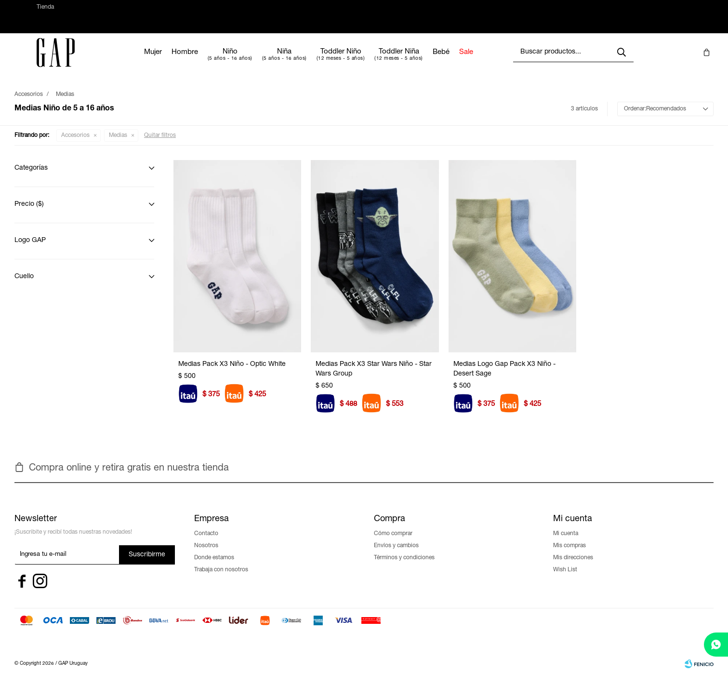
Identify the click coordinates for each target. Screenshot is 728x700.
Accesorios (75, 145)
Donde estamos (214, 567)
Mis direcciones (573, 567)
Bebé (470, 62)
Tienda (45, 12)
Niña (313, 61)
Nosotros (206, 555)
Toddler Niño (370, 61)
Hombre (214, 62)
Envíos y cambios (396, 555)
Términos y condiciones (404, 567)
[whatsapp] (716, 645)
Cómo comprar (393, 543)
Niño (259, 61)
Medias (118, 145)
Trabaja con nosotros (221, 579)
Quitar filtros (160, 145)
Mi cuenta (566, 543)
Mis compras (569, 555)
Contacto (206, 543)
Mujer (182, 62)
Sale (495, 62)
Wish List (565, 579)
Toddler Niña (428, 61)
